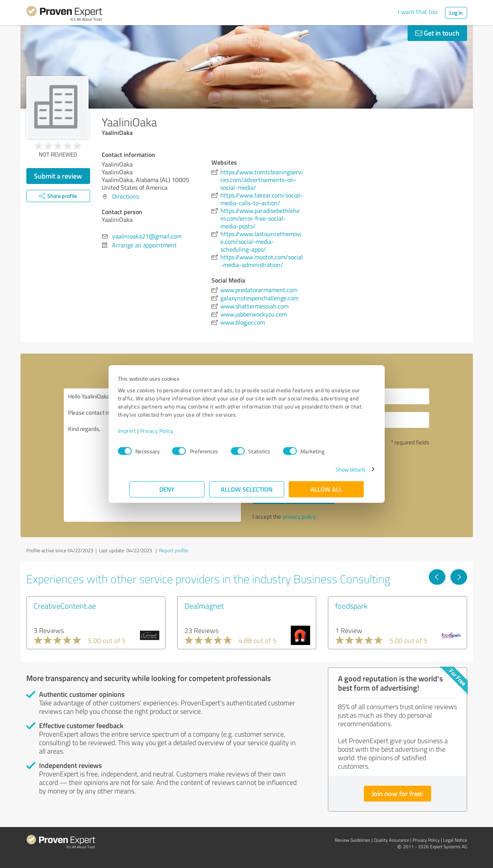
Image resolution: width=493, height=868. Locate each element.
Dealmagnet (204, 606)
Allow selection (247, 489)
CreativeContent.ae (65, 606)
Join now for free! (397, 793)
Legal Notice (455, 840)
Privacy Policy (168, 431)
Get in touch (437, 33)
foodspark (351, 606)
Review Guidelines (353, 840)
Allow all (326, 489)
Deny (167, 489)
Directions (125, 196)
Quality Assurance (391, 840)
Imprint (139, 431)
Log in (456, 13)
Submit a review (58, 176)
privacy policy (299, 517)
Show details (339, 469)
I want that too (418, 12)
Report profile (174, 550)
